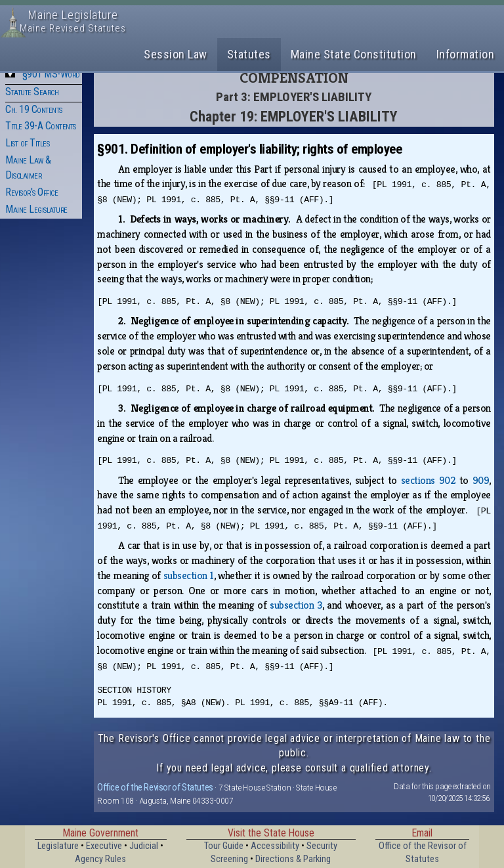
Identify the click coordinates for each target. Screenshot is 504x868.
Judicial (144, 846)
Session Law (176, 54)
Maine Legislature (36, 209)
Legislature (58, 846)
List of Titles (27, 143)
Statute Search (32, 92)
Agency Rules (100, 859)
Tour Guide (224, 846)
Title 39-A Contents (41, 126)
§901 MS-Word (51, 74)
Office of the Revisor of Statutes (155, 787)
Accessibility (275, 846)
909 (481, 480)
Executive (104, 846)
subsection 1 (189, 575)
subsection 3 (296, 605)
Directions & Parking (293, 859)
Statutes (249, 54)
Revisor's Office (31, 192)
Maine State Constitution (354, 54)
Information (466, 54)
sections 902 (428, 480)
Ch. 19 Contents (34, 109)
